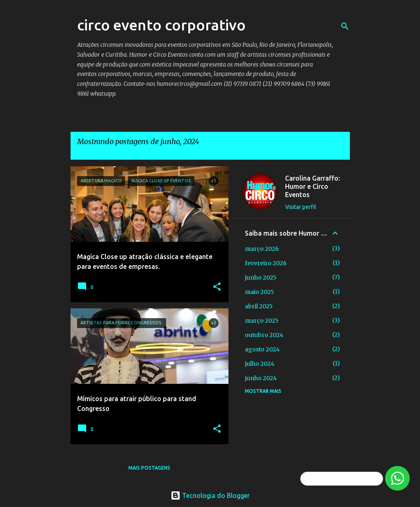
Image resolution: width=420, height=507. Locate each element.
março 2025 (262, 321)
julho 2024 (260, 364)
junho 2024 (261, 378)
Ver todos (91, 152)
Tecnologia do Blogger (210, 496)
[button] (217, 287)
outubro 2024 (264, 335)
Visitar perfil (301, 207)
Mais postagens (149, 468)
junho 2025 (261, 278)
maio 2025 (259, 292)
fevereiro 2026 (266, 263)
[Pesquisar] (345, 26)
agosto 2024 (262, 349)
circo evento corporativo (161, 25)
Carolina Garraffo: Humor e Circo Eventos (313, 186)
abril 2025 (259, 306)
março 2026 (262, 249)
